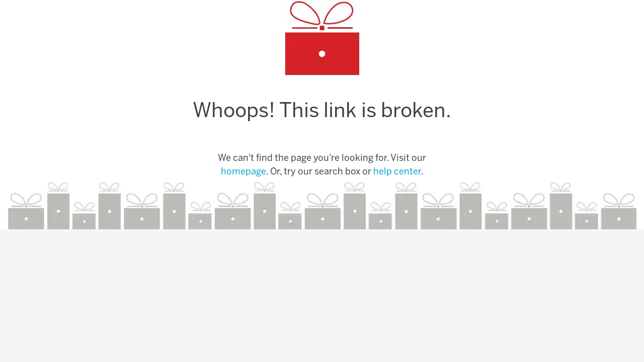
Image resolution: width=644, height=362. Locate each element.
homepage (244, 172)
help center (397, 172)
